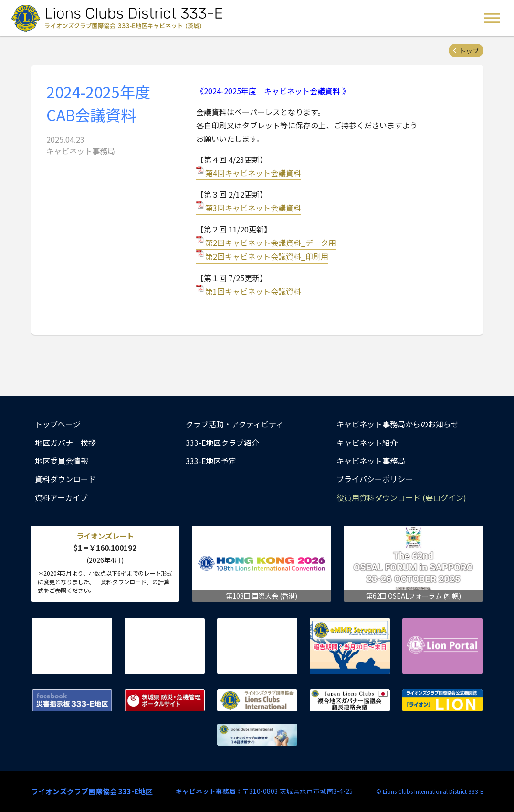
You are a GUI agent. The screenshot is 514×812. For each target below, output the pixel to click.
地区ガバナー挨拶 (65, 443)
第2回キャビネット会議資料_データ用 (271, 243)
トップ (469, 51)
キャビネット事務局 (371, 461)
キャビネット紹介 (367, 443)
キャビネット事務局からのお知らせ (398, 424)
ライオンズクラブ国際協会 (257, 700)
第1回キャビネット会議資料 (253, 291)
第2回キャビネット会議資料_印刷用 (267, 256)
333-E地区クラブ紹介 (222, 443)
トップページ (58, 424)
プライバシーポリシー (375, 479)
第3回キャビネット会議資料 (253, 208)
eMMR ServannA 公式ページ (350, 646)
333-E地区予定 (211, 461)
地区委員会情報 (62, 461)
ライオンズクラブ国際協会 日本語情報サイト (257, 735)
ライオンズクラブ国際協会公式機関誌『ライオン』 (442, 700)
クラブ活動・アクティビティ (235, 424)
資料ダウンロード (65, 479)
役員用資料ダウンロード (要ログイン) (401, 497)
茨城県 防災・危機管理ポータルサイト (165, 700)
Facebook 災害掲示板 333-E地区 (72, 700)
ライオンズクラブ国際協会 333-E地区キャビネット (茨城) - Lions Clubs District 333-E (120, 18)
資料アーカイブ (61, 497)
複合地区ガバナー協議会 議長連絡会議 (350, 700)
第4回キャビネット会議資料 (253, 173)
